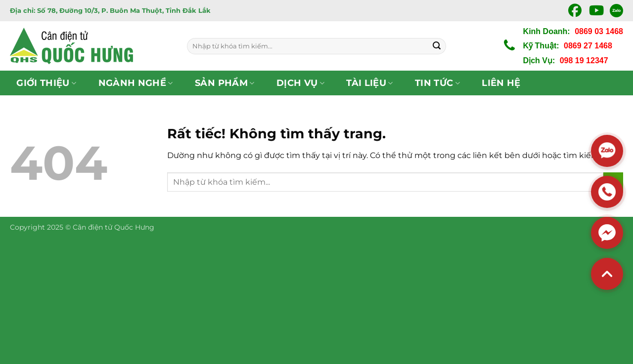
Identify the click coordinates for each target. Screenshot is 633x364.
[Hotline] (607, 192)
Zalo (616, 10)
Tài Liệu (369, 83)
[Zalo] (607, 151)
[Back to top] (607, 274)
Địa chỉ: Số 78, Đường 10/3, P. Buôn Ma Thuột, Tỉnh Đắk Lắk (110, 10)
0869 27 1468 (588, 46)
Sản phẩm (225, 83)
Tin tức (437, 83)
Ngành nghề (136, 83)
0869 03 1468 (599, 31)
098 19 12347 (584, 61)
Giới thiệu (46, 83)
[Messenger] (607, 233)
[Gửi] (437, 46)
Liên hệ (501, 83)
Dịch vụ (300, 83)
